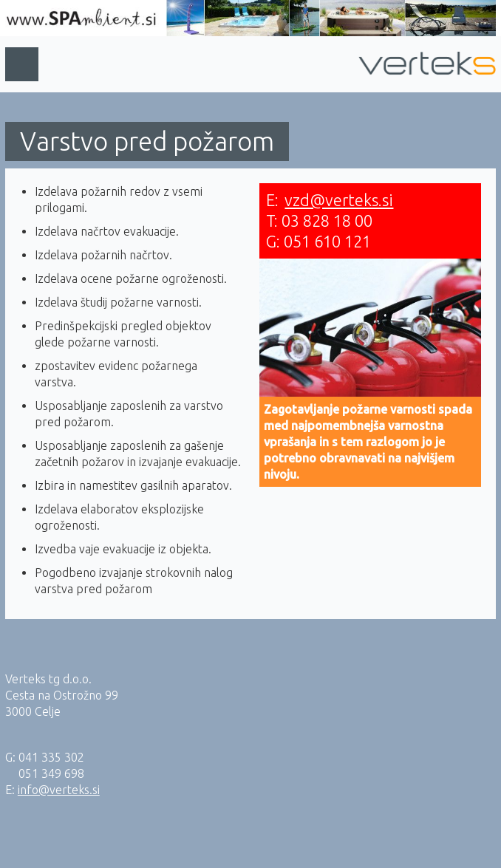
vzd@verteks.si (339, 200)
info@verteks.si (59, 790)
